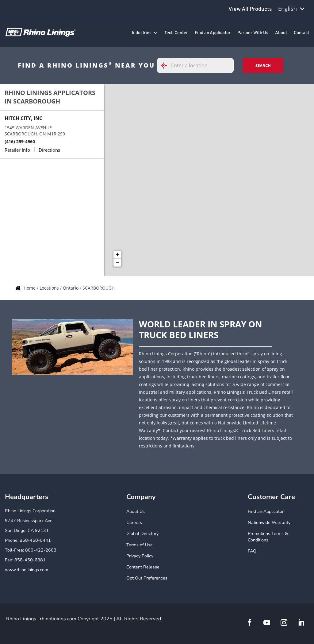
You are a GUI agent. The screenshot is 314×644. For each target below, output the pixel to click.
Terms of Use (140, 545)
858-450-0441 (35, 540)
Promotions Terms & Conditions (268, 537)
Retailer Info (17, 150)
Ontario (71, 288)
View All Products (250, 9)
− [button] (118, 263)
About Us (136, 511)
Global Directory (142, 534)
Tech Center (176, 33)
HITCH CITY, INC (23, 118)
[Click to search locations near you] (166, 66)
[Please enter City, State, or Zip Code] (195, 65)
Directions (49, 150)
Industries (142, 33)
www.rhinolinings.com (27, 570)
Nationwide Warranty (269, 523)
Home (30, 288)
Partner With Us (253, 33)
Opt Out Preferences (147, 578)
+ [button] (118, 255)
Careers (134, 523)
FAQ (252, 551)
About (281, 33)
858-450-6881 (30, 560)
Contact (301, 33)
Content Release (143, 567)
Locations (50, 288)
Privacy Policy (140, 556)
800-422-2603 (41, 550)
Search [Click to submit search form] (263, 65)
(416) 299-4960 (20, 141)
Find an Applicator (213, 33)
